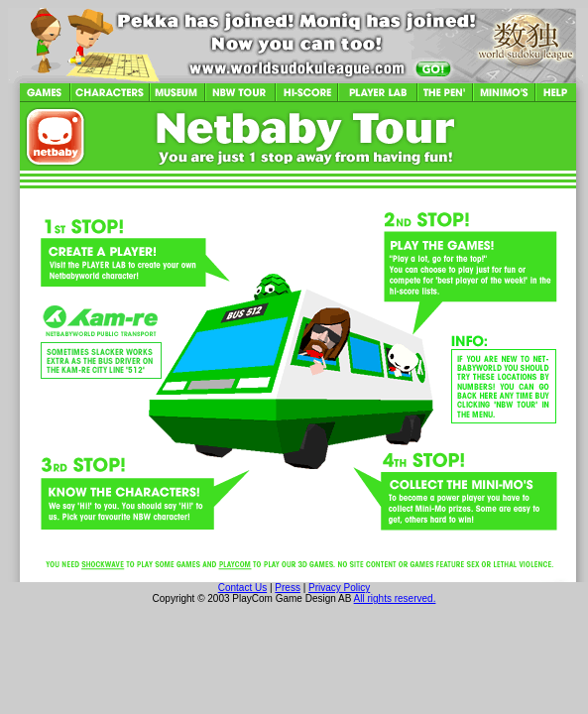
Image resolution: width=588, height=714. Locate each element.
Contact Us (242, 588)
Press (288, 588)
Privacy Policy (339, 588)
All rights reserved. (395, 598)
